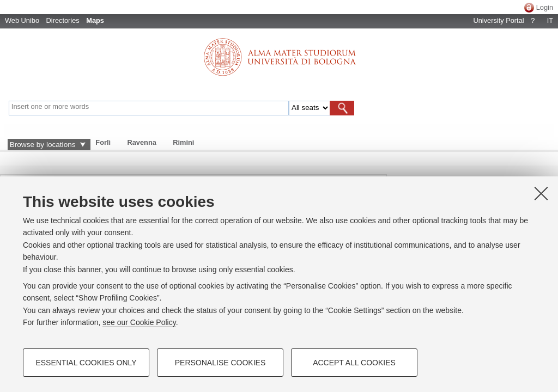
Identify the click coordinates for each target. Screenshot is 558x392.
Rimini (183, 142)
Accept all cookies (354, 363)
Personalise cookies (220, 363)
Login (545, 7)
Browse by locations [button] (43, 145)
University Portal (498, 20)
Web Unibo (22, 20)
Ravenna (142, 142)
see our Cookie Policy (139, 322)
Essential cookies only (86, 363)
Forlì (103, 142)
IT (550, 20)
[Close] (541, 193)
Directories (63, 20)
